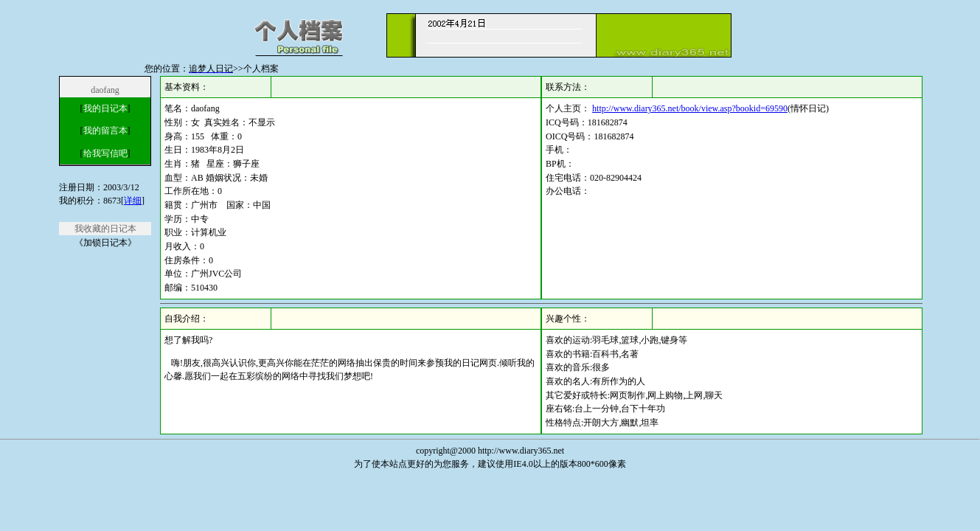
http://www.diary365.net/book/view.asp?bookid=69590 (690, 108)
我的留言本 (105, 131)
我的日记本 (105, 108)
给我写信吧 (105, 153)
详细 (133, 201)
